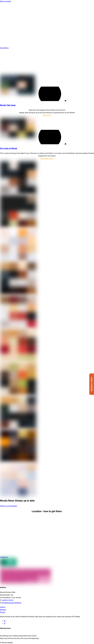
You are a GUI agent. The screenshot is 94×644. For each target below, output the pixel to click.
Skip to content (6, 1)
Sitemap (3, 610)
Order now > (47, 115)
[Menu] (2, 4)
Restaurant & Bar (10, 29)
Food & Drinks (9, 23)
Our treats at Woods (9, 148)
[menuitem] (49, 44)
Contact (7, 36)
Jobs (10, 39)
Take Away (8, 26)
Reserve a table (92, 384)
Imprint (3, 607)
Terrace (7, 34)
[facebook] (5, 623)
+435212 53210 (7, 600)
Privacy (3, 612)
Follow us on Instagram (9, 506)
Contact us (4, 557)
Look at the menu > (47, 158)
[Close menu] (4, 48)
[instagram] (5, 621)
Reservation (9, 42)
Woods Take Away (8, 105)
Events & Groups (10, 31)
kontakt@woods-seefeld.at (11, 603)
